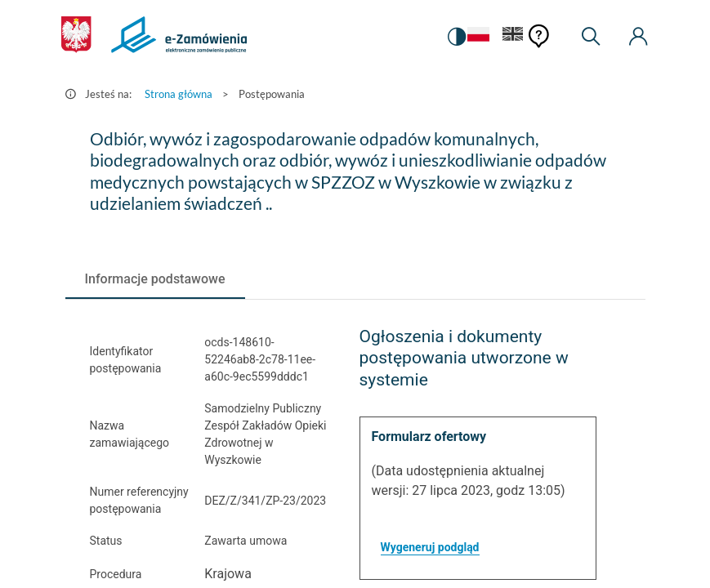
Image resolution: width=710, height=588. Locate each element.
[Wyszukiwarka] (591, 37)
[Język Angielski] (513, 37)
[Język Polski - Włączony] (478, 37)
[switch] (457, 37)
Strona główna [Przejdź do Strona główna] (179, 94)
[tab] (155, 279)
